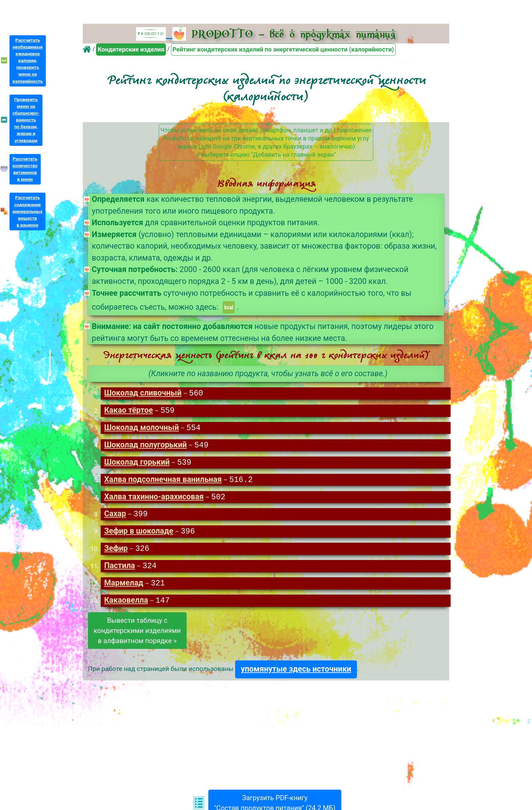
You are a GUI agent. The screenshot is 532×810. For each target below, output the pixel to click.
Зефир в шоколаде (139, 534)
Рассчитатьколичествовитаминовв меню (25, 169)
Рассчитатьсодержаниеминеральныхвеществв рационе (27, 211)
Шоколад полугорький (146, 447)
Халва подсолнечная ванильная (163, 482)
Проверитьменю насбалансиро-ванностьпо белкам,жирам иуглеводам (26, 120)
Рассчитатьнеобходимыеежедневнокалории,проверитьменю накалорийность (28, 61)
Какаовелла (126, 605)
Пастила (120, 570)
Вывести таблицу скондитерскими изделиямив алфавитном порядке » (137, 635)
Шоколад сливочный (143, 394)
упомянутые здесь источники (296, 673)
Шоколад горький (137, 464)
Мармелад (124, 587)
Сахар (115, 517)
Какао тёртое (129, 411)
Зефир (116, 552)
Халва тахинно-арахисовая (154, 499)
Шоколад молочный (141, 429)
